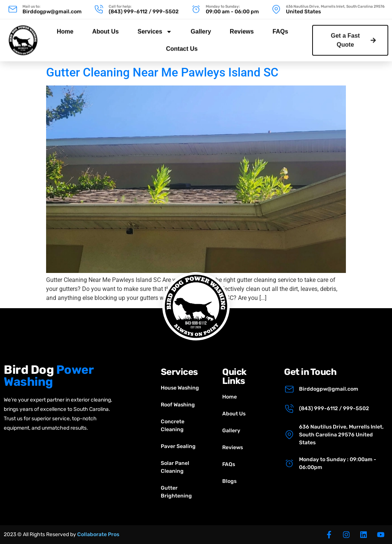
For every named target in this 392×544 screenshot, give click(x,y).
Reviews (242, 27)
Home (65, 27)
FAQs (280, 27)
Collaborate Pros (98, 534)
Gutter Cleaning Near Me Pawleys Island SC (162, 72)
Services (155, 27)
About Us (105, 27)
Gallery (201, 27)
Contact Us (182, 44)
